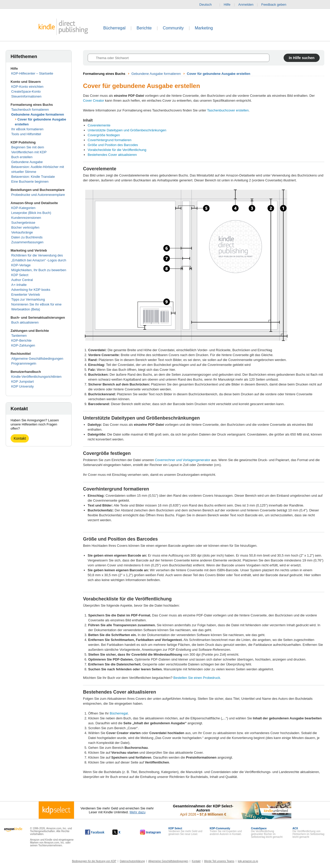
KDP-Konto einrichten (27, 87)
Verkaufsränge (22, 232)
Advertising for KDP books (31, 290)
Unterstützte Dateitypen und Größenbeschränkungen (127, 130)
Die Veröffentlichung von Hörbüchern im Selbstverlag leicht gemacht (308, 833)
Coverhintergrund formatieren (110, 140)
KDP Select (20, 275)
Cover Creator (94, 101)
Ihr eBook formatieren (27, 129)
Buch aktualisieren (25, 322)
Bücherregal (114, 28)
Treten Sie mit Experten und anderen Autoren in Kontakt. (226, 831)
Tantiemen (19, 336)
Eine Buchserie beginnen (30, 182)
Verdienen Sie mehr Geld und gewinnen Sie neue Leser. (185, 831)
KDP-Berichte (22, 340)
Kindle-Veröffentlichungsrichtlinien (36, 377)
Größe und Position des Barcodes (113, 145)
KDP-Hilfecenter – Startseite (32, 73)
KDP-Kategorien (23, 208)
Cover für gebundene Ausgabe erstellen (219, 74)
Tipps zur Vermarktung (28, 299)
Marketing (204, 28)
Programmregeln (24, 363)
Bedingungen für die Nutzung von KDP (94, 861)
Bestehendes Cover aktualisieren (112, 155)
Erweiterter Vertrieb (26, 295)
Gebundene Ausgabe (27, 162)
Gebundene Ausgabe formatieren (38, 114)
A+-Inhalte (19, 285)
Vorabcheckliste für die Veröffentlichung (117, 150)
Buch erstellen (22, 157)
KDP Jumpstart (23, 381)
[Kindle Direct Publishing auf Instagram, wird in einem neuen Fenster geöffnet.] (151, 832)
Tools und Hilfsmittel (26, 134)
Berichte (144, 28)
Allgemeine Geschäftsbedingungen (37, 359)
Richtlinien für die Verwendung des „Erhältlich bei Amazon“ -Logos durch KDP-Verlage (39, 260)
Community (173, 28)
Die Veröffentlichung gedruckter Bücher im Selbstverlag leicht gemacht (267, 833)
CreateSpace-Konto (26, 91)
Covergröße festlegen (104, 135)
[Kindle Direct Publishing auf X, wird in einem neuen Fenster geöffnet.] (122, 832)
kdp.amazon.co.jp (248, 861)
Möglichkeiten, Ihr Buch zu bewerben (39, 270)
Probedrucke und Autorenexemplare (38, 195)
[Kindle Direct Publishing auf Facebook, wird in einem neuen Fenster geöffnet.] (95, 832)
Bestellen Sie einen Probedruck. (197, 678)
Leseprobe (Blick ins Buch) (31, 213)
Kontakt (20, 438)
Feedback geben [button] (276, 5)
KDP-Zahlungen (23, 345)
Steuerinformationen (26, 96)
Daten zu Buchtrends (27, 237)
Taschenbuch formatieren (30, 110)
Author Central (22, 280)
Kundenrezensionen (26, 218)
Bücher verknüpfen (25, 227)
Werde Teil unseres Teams (219, 861)
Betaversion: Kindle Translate (33, 177)
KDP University (23, 386)
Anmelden (246, 5)
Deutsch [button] (208, 5)
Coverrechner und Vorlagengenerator (183, 460)
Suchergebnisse (23, 223)
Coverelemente (99, 125)
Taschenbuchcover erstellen (228, 110)
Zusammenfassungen (27, 242)
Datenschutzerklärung (132, 861)
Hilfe (227, 5)
